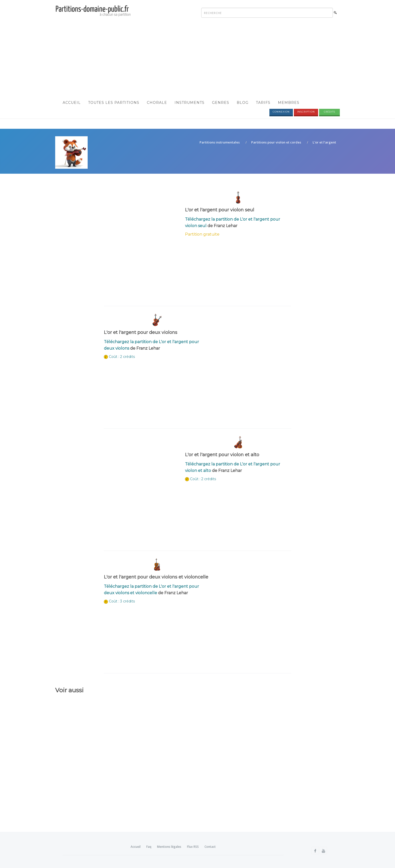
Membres (289, 103)
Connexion (281, 112)
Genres (221, 103)
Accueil (72, 103)
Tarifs (263, 103)
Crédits (329, 112)
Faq (149, 847)
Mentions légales (169, 847)
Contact (210, 847)
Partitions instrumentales (220, 143)
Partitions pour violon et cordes (276, 143)
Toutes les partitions (114, 103)
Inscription (306, 112)
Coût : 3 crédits (122, 601)
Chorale (157, 103)
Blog (243, 103)
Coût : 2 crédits (122, 357)
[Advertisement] (197, 59)
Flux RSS (193, 847)
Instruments (190, 103)
